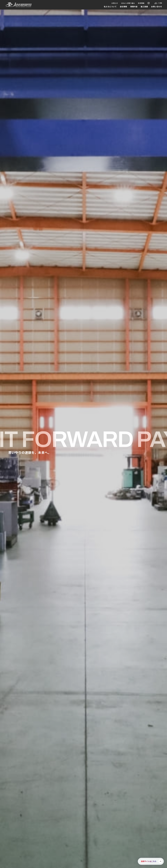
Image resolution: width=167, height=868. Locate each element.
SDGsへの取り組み (128, 3)
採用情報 (141, 3)
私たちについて (110, 7)
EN (161, 3)
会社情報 (123, 7)
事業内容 (134, 7)
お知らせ (115, 3)
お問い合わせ (157, 7)
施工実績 (144, 7)
